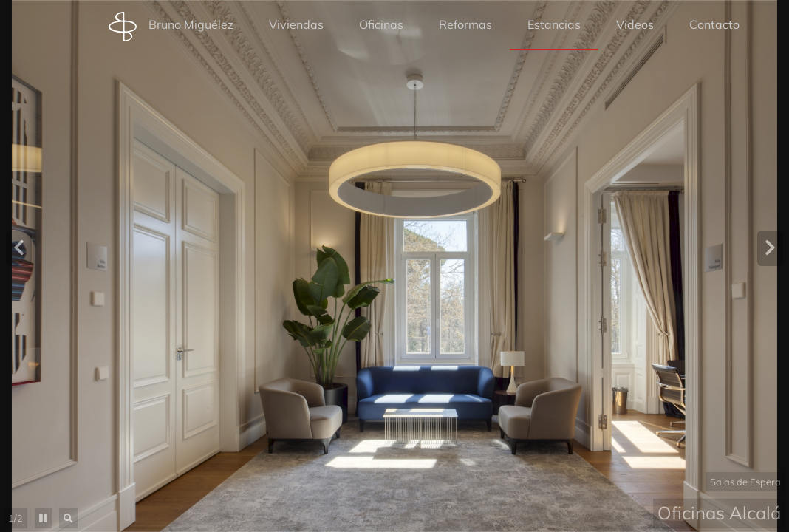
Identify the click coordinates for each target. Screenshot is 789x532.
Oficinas (381, 24)
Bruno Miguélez (171, 27)
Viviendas (296, 24)
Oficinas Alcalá (719, 513)
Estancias (554, 24)
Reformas (465, 24)
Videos (635, 24)
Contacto (714, 24)
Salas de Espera (745, 482)
